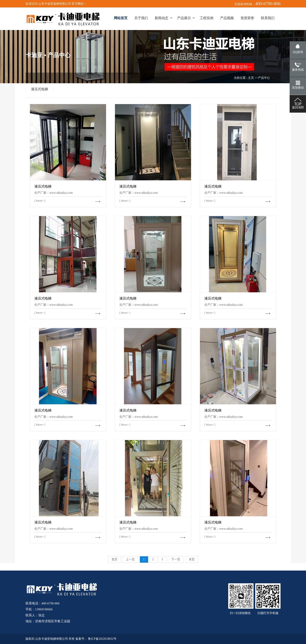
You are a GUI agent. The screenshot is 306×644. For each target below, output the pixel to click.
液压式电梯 (40, 89)
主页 (251, 78)
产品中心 (264, 78)
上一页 (130, 559)
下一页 (176, 559)
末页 (192, 559)
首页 (115, 559)
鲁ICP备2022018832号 (102, 639)
